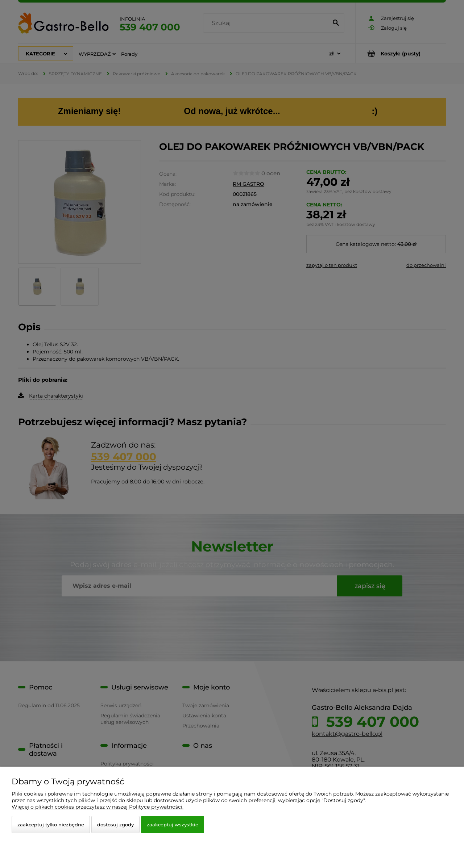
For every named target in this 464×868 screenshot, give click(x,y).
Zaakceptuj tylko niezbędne (51, 825)
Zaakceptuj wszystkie (173, 825)
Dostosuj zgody (115, 825)
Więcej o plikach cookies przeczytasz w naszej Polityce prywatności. (98, 807)
